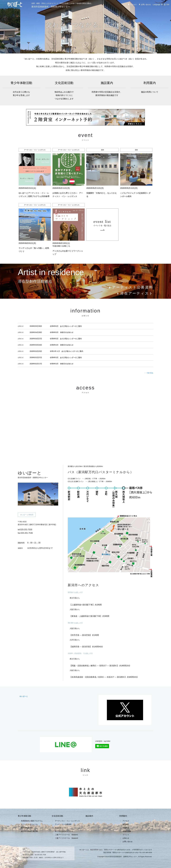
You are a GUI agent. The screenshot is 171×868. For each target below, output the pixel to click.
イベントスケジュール (29, 824)
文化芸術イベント (62, 828)
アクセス (132, 5)
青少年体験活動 (21, 89)
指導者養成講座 (27, 828)
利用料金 (126, 828)
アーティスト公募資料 (131, 287)
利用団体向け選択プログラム (32, 821)
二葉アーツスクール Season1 (66, 835)
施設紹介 (126, 824)
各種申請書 (127, 831)
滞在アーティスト (135, 293)
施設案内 (107, 89)
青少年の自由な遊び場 (29, 831)
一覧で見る (149, 373)
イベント (126, 835)
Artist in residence (51, 272)
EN (168, 5)
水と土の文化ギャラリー (64, 831)
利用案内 (150, 87)
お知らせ (126, 838)
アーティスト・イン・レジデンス (67, 821)
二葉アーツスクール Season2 (66, 838)
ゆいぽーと (24, 696)
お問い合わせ (145, 5)
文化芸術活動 (64, 91)
